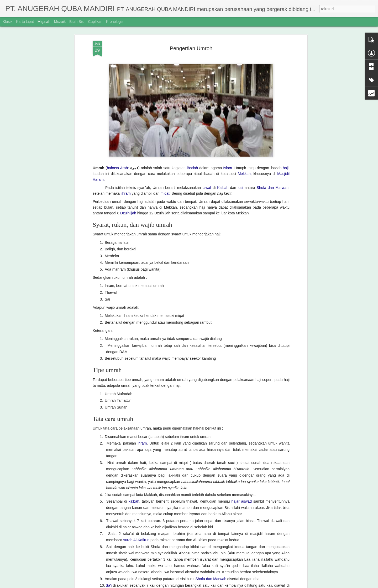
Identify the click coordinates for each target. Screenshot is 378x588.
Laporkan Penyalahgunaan (240, 585)
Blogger (216, 585)
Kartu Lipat (25, 22)
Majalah (44, 22)
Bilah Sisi (77, 22)
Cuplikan (95, 22)
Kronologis (115, 22)
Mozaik (60, 22)
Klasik (7, 22)
